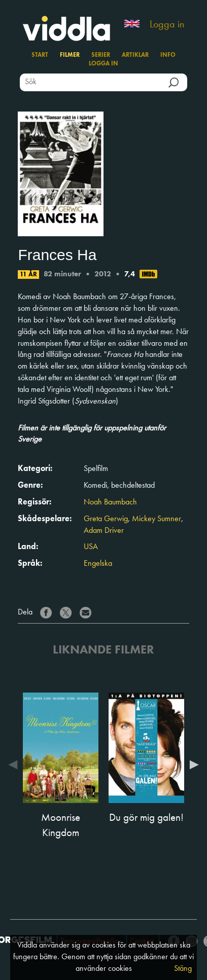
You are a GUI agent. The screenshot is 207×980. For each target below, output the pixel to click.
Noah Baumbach (110, 502)
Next (192, 765)
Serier (101, 55)
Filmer (70, 55)
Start (40, 55)
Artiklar (135, 55)
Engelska (98, 564)
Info (168, 55)
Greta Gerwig (106, 519)
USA (91, 547)
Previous (15, 765)
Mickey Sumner (157, 519)
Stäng (183, 969)
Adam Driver (104, 531)
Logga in (167, 25)
